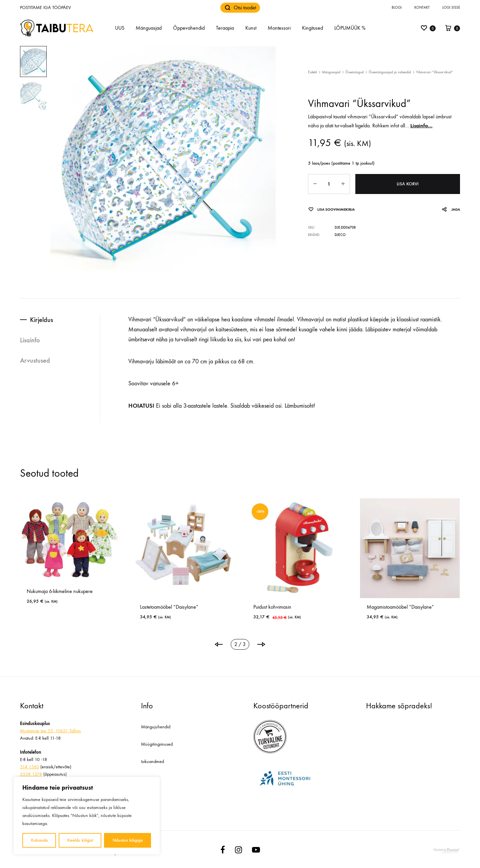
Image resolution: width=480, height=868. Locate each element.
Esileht (312, 72)
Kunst (251, 28)
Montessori (279, 28)
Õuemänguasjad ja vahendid (390, 72)
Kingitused (312, 28)
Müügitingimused (157, 744)
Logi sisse (451, 7)
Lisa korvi (408, 184)
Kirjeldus (41, 320)
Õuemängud (354, 72)
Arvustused (35, 360)
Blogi (397, 7)
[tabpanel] (70, 554)
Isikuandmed (152, 761)
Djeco (340, 235)
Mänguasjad (149, 28)
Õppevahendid (189, 28)
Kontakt (422, 7)
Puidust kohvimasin (272, 607)
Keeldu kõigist (80, 840)
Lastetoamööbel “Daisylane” (169, 607)
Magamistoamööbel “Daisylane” (400, 607)
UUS (120, 28)
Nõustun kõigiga (128, 840)
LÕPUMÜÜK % (350, 28)
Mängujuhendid (156, 727)
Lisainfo (30, 340)
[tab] (60, 320)
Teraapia (225, 28)
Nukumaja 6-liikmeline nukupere (60, 591)
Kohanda (39, 840)
